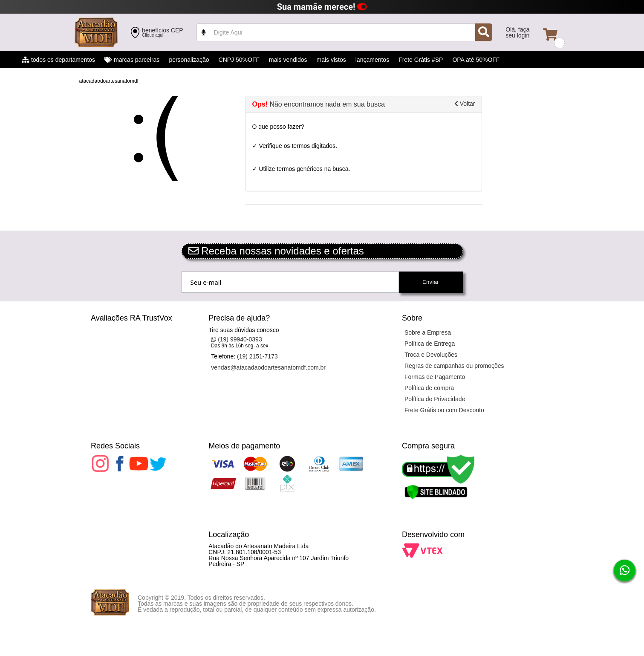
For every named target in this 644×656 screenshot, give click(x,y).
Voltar (465, 104)
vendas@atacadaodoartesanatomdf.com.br (268, 367)
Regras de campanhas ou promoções (454, 366)
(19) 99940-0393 (236, 339)
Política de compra (429, 388)
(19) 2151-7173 (257, 356)
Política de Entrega (430, 344)
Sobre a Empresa (428, 332)
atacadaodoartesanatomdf (109, 81)
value (345, 32)
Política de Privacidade (435, 399)
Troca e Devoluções (431, 355)
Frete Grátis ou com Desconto (444, 410)
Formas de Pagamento (435, 377)
